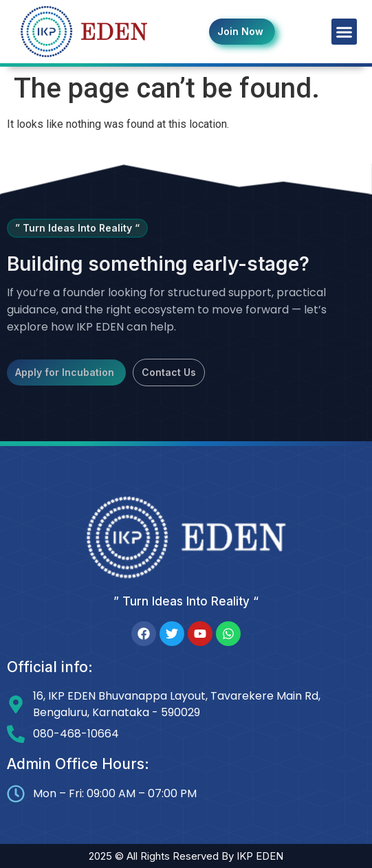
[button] (344, 32)
